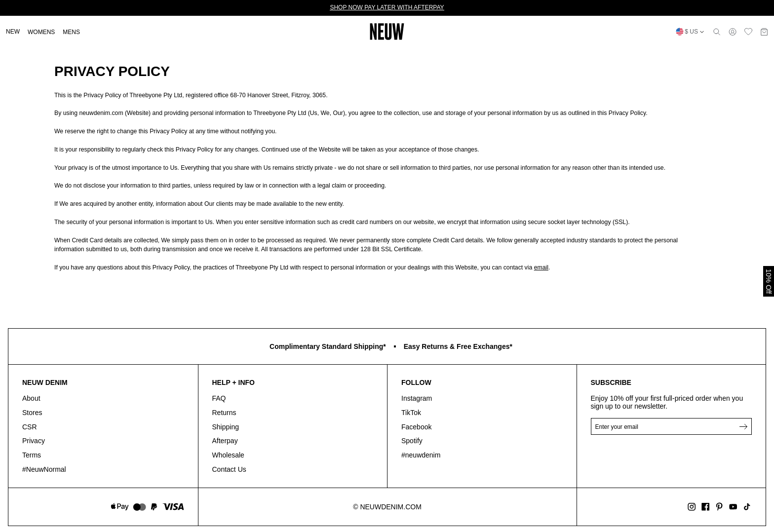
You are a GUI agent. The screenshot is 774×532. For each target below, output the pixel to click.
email (541, 267)
